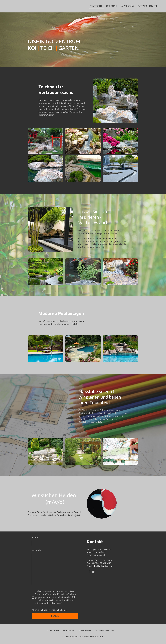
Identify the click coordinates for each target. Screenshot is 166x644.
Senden (55, 616)
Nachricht (37, 550)
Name (35, 538)
